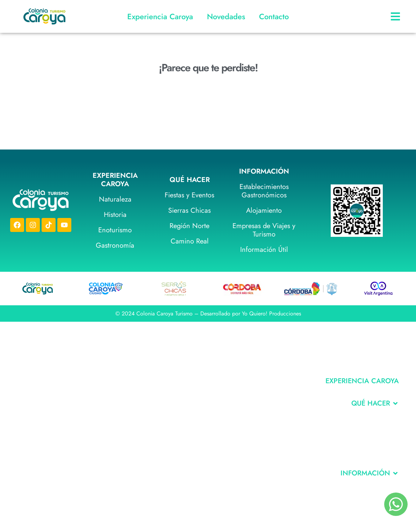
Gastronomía (115, 245)
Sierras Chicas (189, 210)
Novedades (226, 16)
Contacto (274, 16)
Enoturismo (115, 230)
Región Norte (189, 226)
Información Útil (264, 250)
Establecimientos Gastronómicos (264, 191)
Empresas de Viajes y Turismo (264, 230)
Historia (115, 215)
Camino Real (190, 241)
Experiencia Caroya (160, 16)
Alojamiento (264, 210)
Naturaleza (115, 199)
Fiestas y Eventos (189, 195)
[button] (375, 403)
